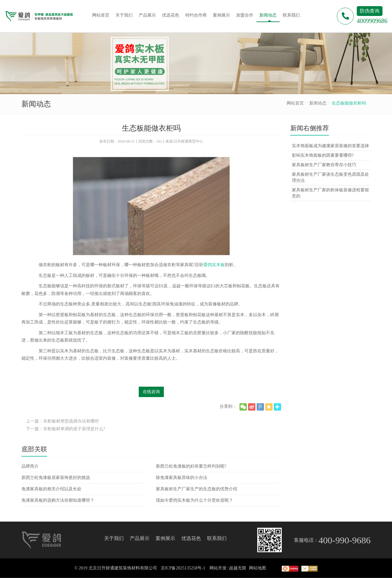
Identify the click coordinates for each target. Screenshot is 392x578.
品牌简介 (30, 466)
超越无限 (238, 568)
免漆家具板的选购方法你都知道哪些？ (58, 500)
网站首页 (295, 103)
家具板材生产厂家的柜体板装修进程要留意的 (330, 193)
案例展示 (165, 538)
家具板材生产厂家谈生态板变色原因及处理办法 (330, 177)
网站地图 (258, 568)
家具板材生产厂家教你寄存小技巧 (324, 165)
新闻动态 (318, 103)
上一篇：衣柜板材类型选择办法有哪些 (62, 421)
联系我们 (217, 538)
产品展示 (140, 538)
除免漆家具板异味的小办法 (182, 478)
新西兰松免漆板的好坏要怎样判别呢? (191, 466)
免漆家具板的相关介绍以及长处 (51, 489)
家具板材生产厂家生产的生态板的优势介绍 (197, 489)
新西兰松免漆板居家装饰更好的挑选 (56, 478)
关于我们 (114, 538)
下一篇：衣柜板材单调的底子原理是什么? (66, 429)
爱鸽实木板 (214, 265)
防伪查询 (370, 11)
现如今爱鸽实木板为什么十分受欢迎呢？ (194, 500)
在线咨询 (151, 392)
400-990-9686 (345, 540)
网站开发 (218, 568)
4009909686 (372, 21)
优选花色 (191, 538)
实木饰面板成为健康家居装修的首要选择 (330, 146)
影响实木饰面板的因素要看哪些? (323, 155)
